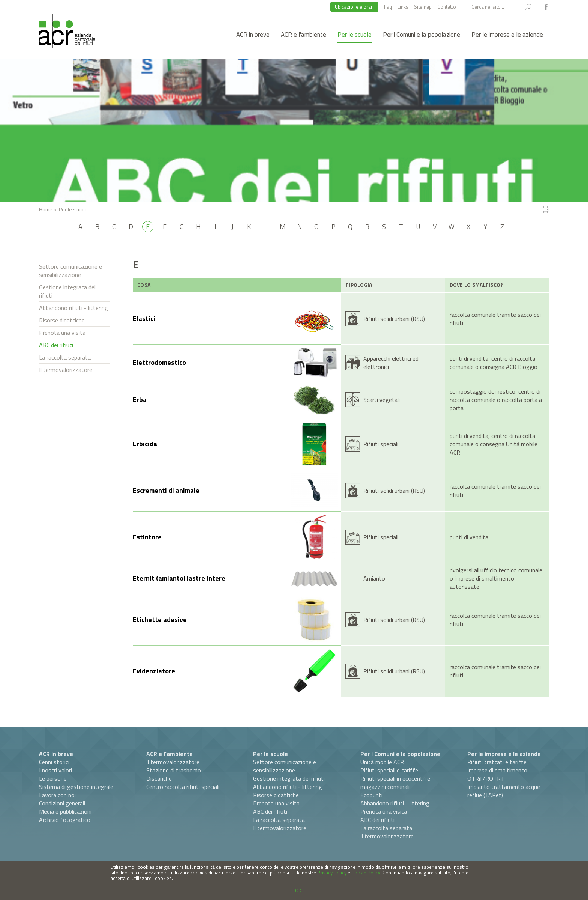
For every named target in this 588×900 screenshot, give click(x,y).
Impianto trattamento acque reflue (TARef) (504, 791)
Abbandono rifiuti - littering (73, 308)
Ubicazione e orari (354, 7)
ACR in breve (253, 35)
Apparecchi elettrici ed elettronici (391, 363)
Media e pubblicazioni (65, 811)
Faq (388, 7)
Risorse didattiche (62, 320)
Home (46, 209)
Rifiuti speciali (381, 444)
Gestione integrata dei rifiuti (67, 291)
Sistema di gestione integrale (76, 787)
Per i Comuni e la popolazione (421, 35)
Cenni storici (54, 762)
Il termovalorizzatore (66, 370)
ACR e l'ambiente (304, 35)
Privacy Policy (332, 873)
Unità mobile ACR (382, 762)
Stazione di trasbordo (174, 770)
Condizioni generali (62, 803)
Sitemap (423, 7)
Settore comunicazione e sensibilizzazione (70, 271)
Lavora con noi (57, 795)
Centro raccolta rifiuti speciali (183, 787)
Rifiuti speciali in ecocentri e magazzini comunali (395, 783)
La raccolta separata (65, 357)
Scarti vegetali (382, 400)
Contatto (447, 7)
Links (403, 7)
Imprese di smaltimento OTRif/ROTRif (497, 774)
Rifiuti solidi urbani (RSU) (394, 319)
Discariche (159, 778)
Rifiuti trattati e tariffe (497, 762)
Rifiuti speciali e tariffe (389, 770)
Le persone (53, 778)
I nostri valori (55, 770)
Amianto (374, 578)
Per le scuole (355, 35)
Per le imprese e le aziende (507, 35)
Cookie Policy (366, 873)
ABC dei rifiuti (56, 345)
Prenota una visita (62, 333)
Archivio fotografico (65, 820)
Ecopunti (371, 795)
